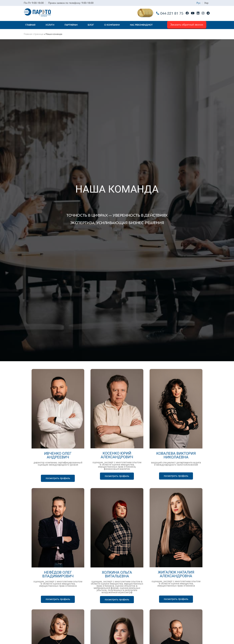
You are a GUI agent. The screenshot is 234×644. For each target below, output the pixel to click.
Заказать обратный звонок (187, 25)
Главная (30, 25)
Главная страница (34, 34)
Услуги (50, 25)
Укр (206, 3)
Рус (198, 3)
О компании (112, 25)
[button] (58, 478)
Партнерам (71, 25)
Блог (91, 25)
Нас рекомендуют (141, 25)
